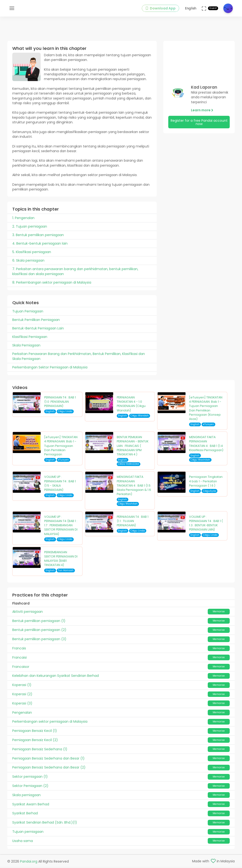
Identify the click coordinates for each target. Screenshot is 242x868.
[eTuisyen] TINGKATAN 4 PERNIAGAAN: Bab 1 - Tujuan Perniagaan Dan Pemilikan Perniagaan (61, 448)
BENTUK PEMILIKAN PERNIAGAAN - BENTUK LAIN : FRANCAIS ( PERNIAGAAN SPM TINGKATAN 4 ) (133, 448)
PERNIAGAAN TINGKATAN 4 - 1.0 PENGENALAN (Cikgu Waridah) (131, 406)
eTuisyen (208, 426)
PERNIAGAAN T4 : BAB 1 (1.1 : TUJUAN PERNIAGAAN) (133, 523)
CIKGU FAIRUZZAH (128, 466)
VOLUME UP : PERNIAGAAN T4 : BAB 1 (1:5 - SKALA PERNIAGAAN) (60, 485)
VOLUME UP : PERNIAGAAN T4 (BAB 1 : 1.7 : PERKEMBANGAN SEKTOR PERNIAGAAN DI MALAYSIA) (61, 527)
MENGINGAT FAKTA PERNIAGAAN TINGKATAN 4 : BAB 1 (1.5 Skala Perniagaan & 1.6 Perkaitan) (134, 487)
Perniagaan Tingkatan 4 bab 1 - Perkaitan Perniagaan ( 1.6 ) (206, 483)
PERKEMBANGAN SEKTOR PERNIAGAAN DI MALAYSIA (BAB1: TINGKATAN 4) (61, 561)
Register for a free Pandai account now (199, 124)
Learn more (202, 112)
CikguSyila (210, 493)
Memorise (219, 613)
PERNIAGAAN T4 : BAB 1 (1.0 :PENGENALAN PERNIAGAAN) (60, 404)
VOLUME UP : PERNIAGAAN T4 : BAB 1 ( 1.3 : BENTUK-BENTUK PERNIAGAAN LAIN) (206, 525)
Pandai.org (29, 862)
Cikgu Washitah (200, 462)
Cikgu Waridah (140, 417)
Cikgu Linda (65, 413)
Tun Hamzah (66, 572)
